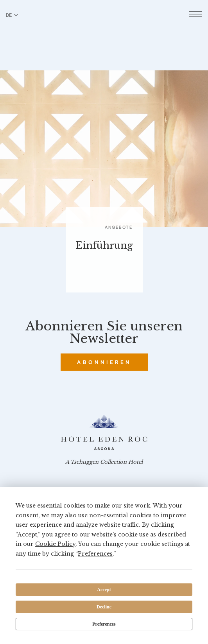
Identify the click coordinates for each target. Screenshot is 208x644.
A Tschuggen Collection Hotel (104, 462)
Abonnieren (104, 362)
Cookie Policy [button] (55, 544)
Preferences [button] (95, 554)
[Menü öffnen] (196, 15)
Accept (104, 590)
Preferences (104, 624)
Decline (104, 607)
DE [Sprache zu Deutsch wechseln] (12, 15)
